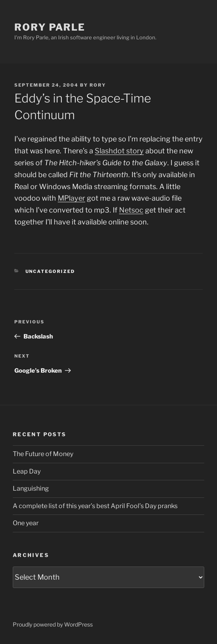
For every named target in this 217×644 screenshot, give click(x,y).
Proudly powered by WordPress (53, 624)
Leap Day (27, 471)
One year (26, 523)
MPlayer (71, 198)
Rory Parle (50, 27)
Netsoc (131, 210)
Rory (98, 85)
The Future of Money (43, 454)
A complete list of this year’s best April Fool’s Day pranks (95, 506)
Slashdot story (119, 151)
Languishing (31, 488)
